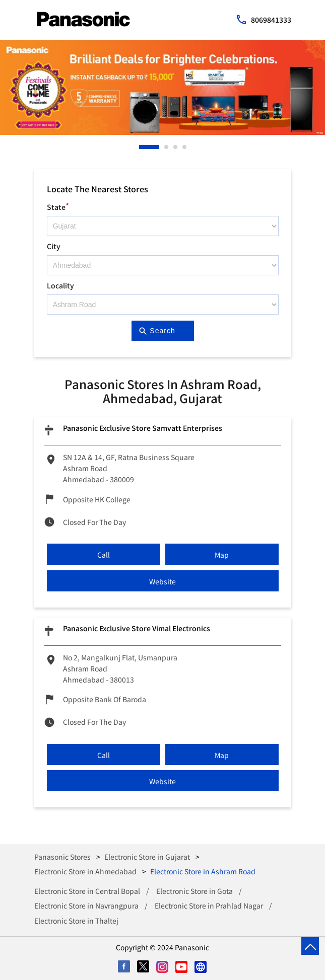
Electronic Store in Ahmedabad (85, 871)
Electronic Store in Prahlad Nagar (209, 906)
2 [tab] (167, 147)
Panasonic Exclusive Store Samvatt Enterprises (143, 428)
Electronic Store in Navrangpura (86, 906)
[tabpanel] (162, 87)
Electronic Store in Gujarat (147, 857)
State (58, 206)
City (54, 246)
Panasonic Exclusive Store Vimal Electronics (137, 628)
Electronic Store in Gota (194, 891)
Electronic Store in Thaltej (76, 921)
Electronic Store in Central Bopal (87, 891)
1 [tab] (142, 147)
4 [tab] (185, 147)
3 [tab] (176, 147)
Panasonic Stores (63, 857)
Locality (60, 285)
